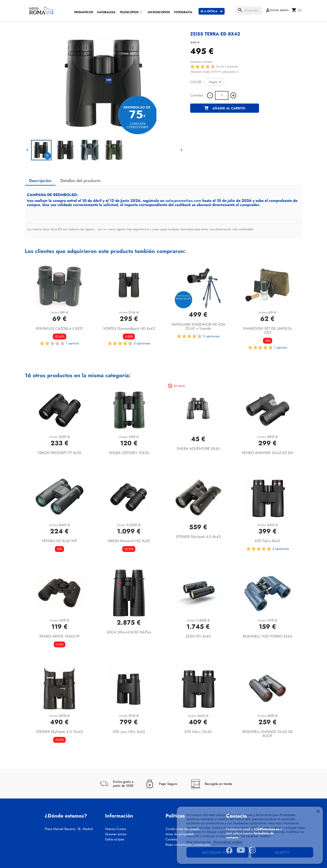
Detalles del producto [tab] (80, 181)
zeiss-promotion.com (183, 201)
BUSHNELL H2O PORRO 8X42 (267, 636)
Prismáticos (84, 12)
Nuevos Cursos (116, 829)
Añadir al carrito (225, 108)
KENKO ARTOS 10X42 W (60, 636)
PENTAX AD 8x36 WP (60, 541)
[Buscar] (249, 10)
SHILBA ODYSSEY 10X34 (129, 453)
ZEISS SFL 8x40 (198, 636)
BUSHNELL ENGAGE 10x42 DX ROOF (268, 734)
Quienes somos (116, 834)
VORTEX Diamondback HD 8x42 (129, 329)
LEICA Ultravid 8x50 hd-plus (129, 632)
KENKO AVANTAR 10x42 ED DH (268, 453)
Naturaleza (106, 12)
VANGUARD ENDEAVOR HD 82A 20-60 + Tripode (198, 326)
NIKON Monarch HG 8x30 (129, 541)
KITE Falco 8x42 (267, 541)
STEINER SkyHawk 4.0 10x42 (59, 732)
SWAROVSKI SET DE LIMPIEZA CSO (267, 331)
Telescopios (129, 12)
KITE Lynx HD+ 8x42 (129, 732)
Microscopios (159, 12)
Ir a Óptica (209, 11)
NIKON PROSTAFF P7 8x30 (60, 453)
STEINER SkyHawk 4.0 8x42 (198, 537)
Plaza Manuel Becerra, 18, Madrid (69, 829)
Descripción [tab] (40, 181)
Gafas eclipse (115, 839)
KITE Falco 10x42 (198, 732)
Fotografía (183, 12)
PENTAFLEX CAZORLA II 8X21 (59, 329)
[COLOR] (214, 82)
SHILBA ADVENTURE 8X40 (198, 449)
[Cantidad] (222, 95)
